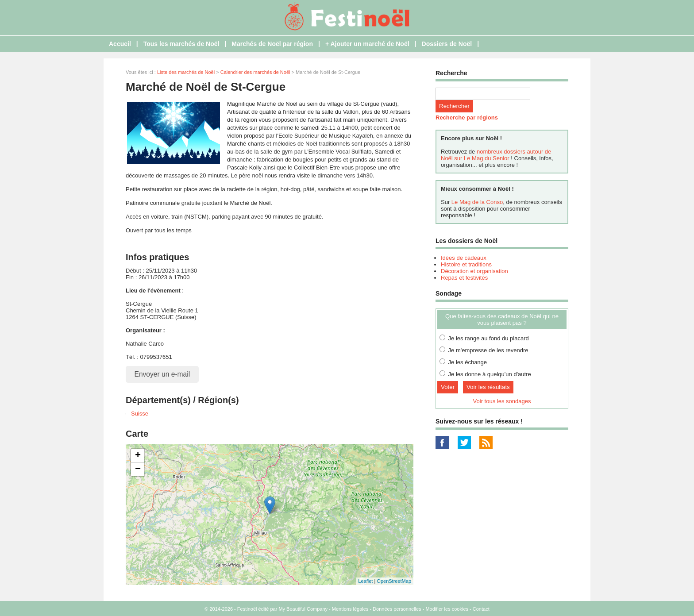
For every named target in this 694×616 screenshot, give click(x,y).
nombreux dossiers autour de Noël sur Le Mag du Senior (496, 155)
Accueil (120, 44)
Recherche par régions (467, 117)
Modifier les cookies (447, 609)
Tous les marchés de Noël (181, 44)
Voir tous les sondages (502, 401)
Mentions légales (350, 609)
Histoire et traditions (466, 264)
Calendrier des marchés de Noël (255, 72)
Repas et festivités (464, 278)
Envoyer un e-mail (162, 374)
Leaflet (365, 581)
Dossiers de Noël (447, 44)
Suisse (140, 414)
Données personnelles (397, 609)
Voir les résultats (488, 387)
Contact (481, 609)
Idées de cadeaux (464, 258)
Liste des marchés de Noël (186, 72)
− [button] (138, 470)
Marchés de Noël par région (272, 44)
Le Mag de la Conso (477, 202)
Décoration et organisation (474, 271)
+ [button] (138, 456)
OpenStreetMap (394, 581)
